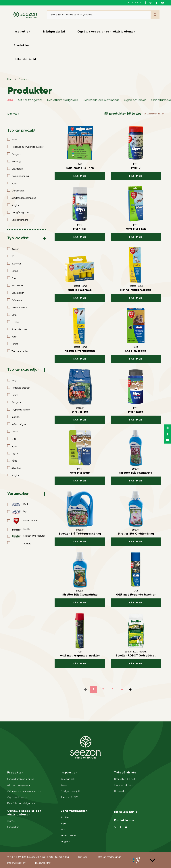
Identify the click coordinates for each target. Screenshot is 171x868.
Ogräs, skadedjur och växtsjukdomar (106, 32)
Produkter (21, 46)
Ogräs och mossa (135, 100)
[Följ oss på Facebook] (156, 3)
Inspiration (22, 32)
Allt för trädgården (30, 100)
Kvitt (63, 830)
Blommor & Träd (124, 785)
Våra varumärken (74, 811)
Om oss (82, 857)
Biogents (65, 842)
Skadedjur (13, 827)
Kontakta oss (124, 821)
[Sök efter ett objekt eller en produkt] (99, 15)
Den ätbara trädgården (63, 100)
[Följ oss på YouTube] (163, 3)
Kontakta (135, 3)
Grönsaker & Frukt (125, 779)
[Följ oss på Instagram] (150, 3)
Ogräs (11, 821)
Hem (10, 79)
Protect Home (68, 836)
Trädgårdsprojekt (70, 791)
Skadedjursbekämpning (21, 779)
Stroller (65, 818)
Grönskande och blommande (101, 100)
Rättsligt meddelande (109, 857)
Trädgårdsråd (54, 32)
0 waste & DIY (69, 797)
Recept (64, 785)
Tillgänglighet (43, 863)
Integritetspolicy (17, 863)
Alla (10, 100)
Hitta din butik (25, 59)
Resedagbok (68, 779)
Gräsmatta (120, 791)
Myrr (63, 824)
